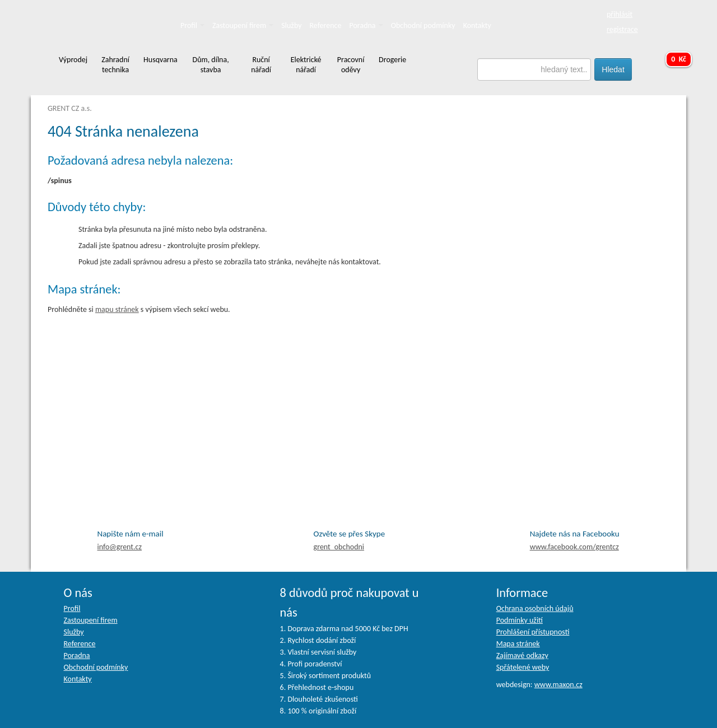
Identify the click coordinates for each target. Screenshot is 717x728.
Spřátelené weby (523, 667)
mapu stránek (117, 309)
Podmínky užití (520, 620)
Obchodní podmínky (423, 25)
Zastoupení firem (243, 25)
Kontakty (477, 25)
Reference (326, 25)
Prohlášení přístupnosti (533, 632)
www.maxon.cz (558, 685)
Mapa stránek (518, 644)
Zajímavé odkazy (522, 655)
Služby (291, 25)
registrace (622, 29)
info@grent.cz (120, 547)
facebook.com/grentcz (574, 547)
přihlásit (620, 14)
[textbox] (534, 69)
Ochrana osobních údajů (535, 608)
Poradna (366, 25)
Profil (192, 25)
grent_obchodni (339, 547)
